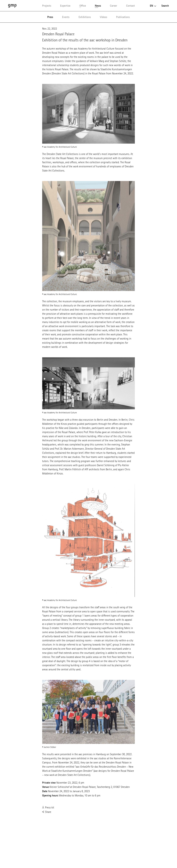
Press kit (48, 808)
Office (83, 6)
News (98, 6)
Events (66, 17)
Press (50, 17)
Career (114, 6)
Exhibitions (85, 17)
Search (165, 6)
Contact (130, 6)
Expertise (65, 6)
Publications (123, 17)
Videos (104, 17)
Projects (47, 6)
